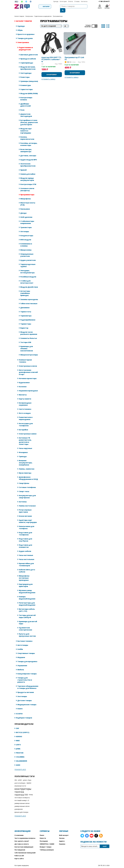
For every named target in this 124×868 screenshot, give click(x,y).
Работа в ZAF (19, 852)
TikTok (96, 832)
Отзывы (77, 1)
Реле (22, 106)
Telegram (82, 832)
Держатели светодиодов (26, 111)
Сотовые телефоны (27, 483)
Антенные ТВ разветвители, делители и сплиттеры (25, 437)
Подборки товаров (24, 714)
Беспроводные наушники (25, 400)
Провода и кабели (28, 55)
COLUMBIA (20, 753)
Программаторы (27, 191)
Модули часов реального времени (29, 329)
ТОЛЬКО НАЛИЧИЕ (95, 22)
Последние (44, 837)
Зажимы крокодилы (29, 296)
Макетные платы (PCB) (28, 200)
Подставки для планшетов (25, 542)
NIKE (18, 737)
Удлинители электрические (25, 625)
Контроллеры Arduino (26, 95)
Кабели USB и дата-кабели (27, 567)
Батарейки (23, 426)
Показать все (20, 766)
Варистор (24, 324)
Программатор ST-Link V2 (74, 55)
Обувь (20, 26)
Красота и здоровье (26, 30)
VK (87, 832)
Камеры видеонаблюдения (27, 594)
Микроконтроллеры (29, 351)
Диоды (23, 209)
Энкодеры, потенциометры (27, 268)
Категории (63, 1)
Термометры (26, 312)
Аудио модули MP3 (29, 156)
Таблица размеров (47, 846)
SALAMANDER (22, 757)
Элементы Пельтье (29, 334)
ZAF (18, 724)
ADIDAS (19, 733)
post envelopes (20, 779)
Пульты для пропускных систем (27, 631)
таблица (103, 22)
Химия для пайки (28, 170)
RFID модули (26, 236)
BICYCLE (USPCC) (23, 729)
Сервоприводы (27, 59)
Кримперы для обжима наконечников (27, 345)
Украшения (22, 662)
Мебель (21, 666)
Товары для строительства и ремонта (25, 676)
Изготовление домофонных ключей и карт (28, 368)
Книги (20, 705)
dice (16, 776)
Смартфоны (24, 479)
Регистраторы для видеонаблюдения (27, 600)
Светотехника (25, 405)
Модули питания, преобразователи (28, 64)
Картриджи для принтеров (26, 581)
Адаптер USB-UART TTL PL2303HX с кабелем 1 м (51, 56)
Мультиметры (25, 469)
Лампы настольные (27, 502)
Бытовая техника (25, 637)
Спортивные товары (26, 649)
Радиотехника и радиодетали (43, 12)
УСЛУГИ (19, 710)
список (108, 22)
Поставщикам (20, 846)
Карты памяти (25, 395)
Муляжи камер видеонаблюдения (27, 588)
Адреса (62, 837)
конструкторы (23, 785)
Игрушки (21, 653)
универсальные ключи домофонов (22, 804)
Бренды (56, 1)
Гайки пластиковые (29, 300)
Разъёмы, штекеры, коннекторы (29, 140)
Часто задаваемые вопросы (25, 834)
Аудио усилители (28, 256)
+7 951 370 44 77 (104, 1)
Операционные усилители (27, 251)
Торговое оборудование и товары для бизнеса (28, 683)
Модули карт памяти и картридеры (26, 127)
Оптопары (25, 228)
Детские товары (25, 697)
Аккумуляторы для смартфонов (27, 493)
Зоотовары (22, 693)
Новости (43, 834)
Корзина (62, 840)
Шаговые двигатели (29, 51)
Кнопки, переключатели (27, 134)
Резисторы (25, 73)
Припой (23, 166)
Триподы (23, 453)
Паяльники (25, 205)
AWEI (18, 761)
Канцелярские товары (27, 670)
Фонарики (23, 449)
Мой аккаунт (64, 831)
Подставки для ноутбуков (25, 536)
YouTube (92, 832)
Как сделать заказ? (22, 837)
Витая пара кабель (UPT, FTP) (27, 606)
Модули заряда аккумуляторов (27, 175)
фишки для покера (21, 808)
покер (31, 791)
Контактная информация (24, 843)
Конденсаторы (27, 232)
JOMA (18, 745)
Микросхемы (26, 246)
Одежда (21, 22)
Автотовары (23, 641)
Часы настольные (27, 555)
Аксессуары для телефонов (26, 421)
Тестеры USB (26, 338)
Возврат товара (46, 843)
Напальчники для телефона (27, 524)
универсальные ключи (22, 799)
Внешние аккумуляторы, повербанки (26, 459)
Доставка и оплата (22, 840)
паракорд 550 (21, 791)
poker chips (27, 776)
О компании (19, 831)
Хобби (20, 645)
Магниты (23, 391)
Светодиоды (26, 69)
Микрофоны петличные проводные (24, 574)
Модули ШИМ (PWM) (29, 90)
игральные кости (20, 782)
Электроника (29, 12)
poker (20, 776)
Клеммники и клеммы (26, 241)
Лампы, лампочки (27, 465)
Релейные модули (28, 273)
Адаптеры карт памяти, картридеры (28, 517)
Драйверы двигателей (25, 101)
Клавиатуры (26, 81)
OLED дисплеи (26, 213)
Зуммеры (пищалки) (29, 77)
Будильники (24, 379)
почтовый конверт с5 (22, 797)
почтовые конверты (22, 794)
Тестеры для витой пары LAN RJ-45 (27, 612)
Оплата (70, 1)
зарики (29, 779)
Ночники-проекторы (28, 375)
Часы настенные (26, 551)
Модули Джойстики (29, 283)
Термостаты (26, 308)
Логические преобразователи (28, 161)
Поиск (42, 831)
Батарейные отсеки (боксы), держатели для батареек (29, 119)
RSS (101, 832)
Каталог (41, 6)
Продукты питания (26, 688)
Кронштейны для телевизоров (26, 561)
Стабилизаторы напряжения (27, 218)
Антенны (23, 498)
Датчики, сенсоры (28, 152)
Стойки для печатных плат (27, 278)
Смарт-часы (24, 488)
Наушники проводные (28, 387)
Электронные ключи (28, 362)
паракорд (19, 788)
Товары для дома (25, 34)
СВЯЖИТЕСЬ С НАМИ (47, 840)
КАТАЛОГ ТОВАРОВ (19, 12)
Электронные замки (28, 430)
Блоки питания (25, 512)
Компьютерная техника (25, 357)
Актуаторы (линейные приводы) (25, 289)
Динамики (25, 304)
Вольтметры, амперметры (26, 147)
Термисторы (26, 320)
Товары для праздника (27, 658)
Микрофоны (26, 195)
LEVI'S (18, 741)
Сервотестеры (26, 86)
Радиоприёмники (28, 316)
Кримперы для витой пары (28, 619)
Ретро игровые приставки (25, 507)
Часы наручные (25, 444)
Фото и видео (25, 409)
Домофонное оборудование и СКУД (28, 474)
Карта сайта (19, 855)
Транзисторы (26, 224)
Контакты (84, 1)
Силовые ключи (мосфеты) (27, 186)
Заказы (62, 834)
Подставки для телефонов (25, 530)
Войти (100, 8)
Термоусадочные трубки (28, 261)
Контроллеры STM (28, 180)
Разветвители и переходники (26, 414)
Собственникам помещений (25, 849)
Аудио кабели (25, 547)
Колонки (23, 383)
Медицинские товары (27, 701)
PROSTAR (20, 749)
